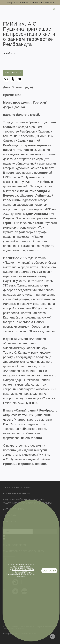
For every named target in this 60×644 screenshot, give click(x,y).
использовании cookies (23, 570)
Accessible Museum (16, 494)
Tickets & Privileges (17, 487)
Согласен (49, 571)
